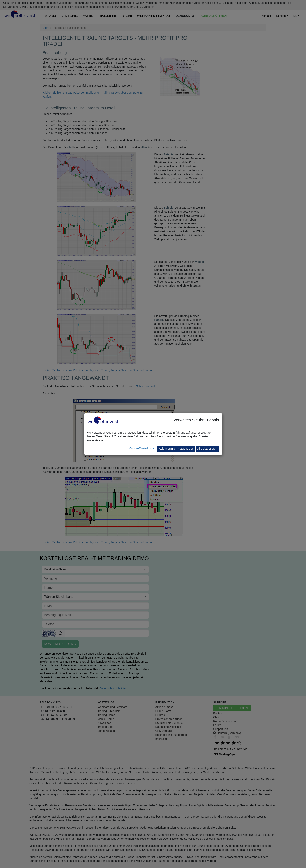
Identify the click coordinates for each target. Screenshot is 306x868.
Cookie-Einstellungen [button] (142, 448)
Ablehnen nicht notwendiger (176, 449)
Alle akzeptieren (207, 449)
